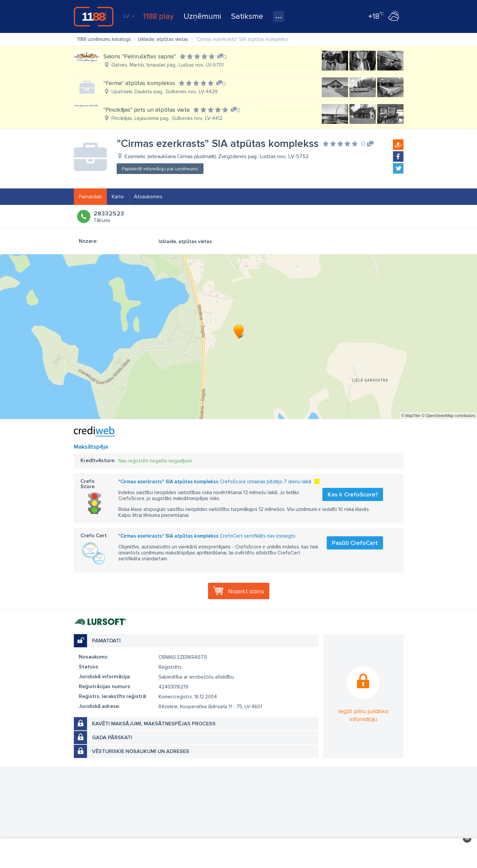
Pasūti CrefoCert (355, 543)
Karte (118, 197)
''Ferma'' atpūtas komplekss (139, 83)
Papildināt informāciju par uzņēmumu (160, 169)
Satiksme (247, 16)
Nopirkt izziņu (246, 591)
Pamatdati (90, 197)
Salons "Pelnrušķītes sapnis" (140, 56)
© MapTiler (411, 416)
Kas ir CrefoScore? (353, 494)
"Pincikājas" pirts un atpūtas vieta (147, 110)
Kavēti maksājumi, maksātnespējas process (154, 724)
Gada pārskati (112, 738)
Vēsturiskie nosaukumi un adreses (141, 751)
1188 (94, 16)
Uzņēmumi (202, 16)
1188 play (158, 16)
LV (129, 16)
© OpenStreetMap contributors (448, 416)
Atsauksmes (148, 197)
